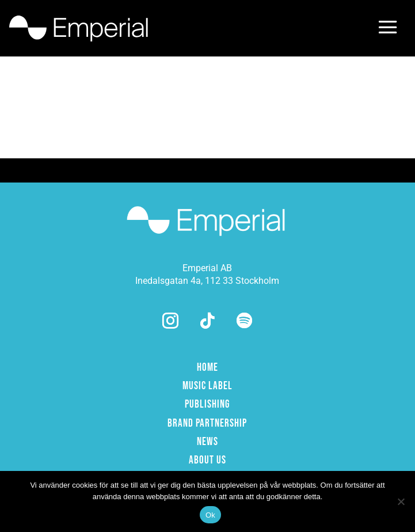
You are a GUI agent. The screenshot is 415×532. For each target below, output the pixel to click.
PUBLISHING (207, 404)
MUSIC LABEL (207, 386)
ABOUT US (207, 460)
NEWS (207, 442)
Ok (210, 515)
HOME (207, 368)
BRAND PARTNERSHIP (207, 423)
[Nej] (401, 501)
